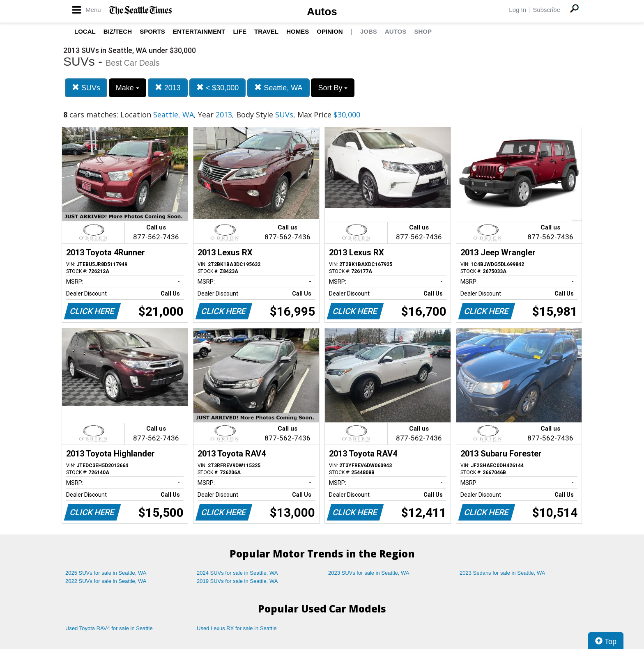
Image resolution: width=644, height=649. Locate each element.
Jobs (369, 31)
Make (128, 88)
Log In (517, 10)
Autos (322, 11)
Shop (423, 31)
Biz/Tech (118, 31)
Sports (152, 31)
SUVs (86, 88)
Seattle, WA (278, 88)
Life (240, 31)
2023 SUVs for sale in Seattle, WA (369, 573)
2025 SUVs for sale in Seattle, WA (106, 573)
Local (85, 31)
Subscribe (546, 10)
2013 (168, 88)
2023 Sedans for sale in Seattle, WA (502, 573)
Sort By (333, 88)
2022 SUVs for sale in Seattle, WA (106, 581)
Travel (266, 31)
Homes (298, 31)
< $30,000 (218, 88)
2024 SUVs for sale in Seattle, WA (237, 573)
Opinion (330, 31)
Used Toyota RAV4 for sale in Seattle (109, 628)
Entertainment (199, 31)
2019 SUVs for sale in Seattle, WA (237, 581)
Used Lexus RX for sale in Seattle (237, 628)
